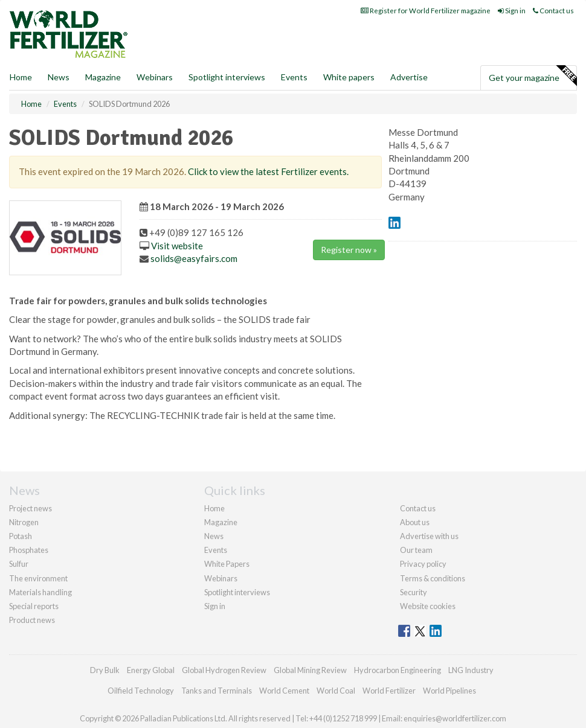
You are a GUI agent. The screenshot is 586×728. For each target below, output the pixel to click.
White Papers (227, 564)
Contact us (553, 11)
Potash (21, 536)
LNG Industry (471, 670)
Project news (31, 508)
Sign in (512, 11)
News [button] (59, 77)
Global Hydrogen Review (224, 670)
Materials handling (40, 592)
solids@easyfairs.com (194, 258)
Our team (416, 550)
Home (21, 77)
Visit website (177, 246)
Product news (32, 620)
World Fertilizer (389, 691)
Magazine (103, 77)
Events (294, 77)
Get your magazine (533, 76)
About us (415, 522)
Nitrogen (24, 522)
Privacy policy (423, 564)
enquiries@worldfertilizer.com (455, 718)
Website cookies (428, 606)
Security (414, 592)
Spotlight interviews (227, 77)
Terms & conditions (433, 578)
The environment (38, 578)
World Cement (284, 691)
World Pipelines (449, 691)
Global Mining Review (310, 670)
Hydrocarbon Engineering (398, 670)
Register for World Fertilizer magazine (426, 11)
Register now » (349, 250)
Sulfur (19, 564)
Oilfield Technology (141, 691)
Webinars (155, 77)
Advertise (409, 77)
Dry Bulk (105, 670)
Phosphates (29, 550)
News (214, 536)
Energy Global (151, 670)
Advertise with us (429, 536)
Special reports (34, 606)
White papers (349, 77)
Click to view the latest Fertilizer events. (268, 171)
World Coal (336, 691)
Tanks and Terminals (217, 691)
